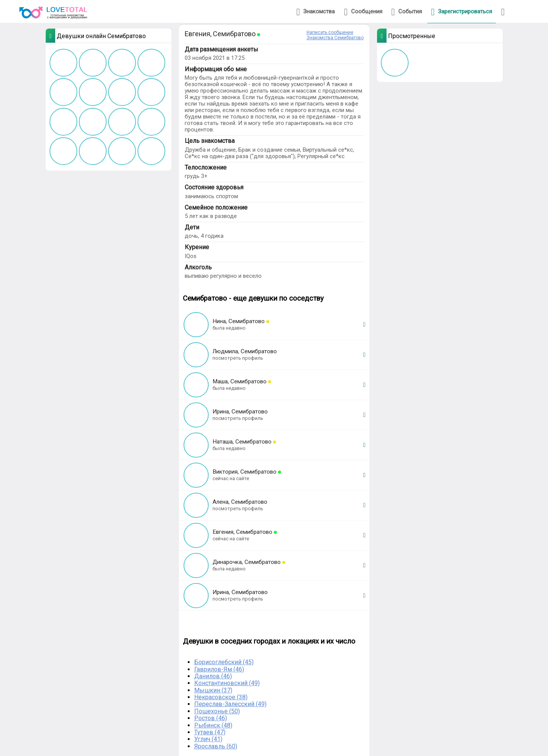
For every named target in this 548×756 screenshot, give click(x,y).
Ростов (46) (211, 718)
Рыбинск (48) (213, 725)
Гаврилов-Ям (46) (219, 669)
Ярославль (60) (216, 746)
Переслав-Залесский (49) (230, 704)
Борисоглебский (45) (224, 662)
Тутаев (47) (210, 732)
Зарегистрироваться (462, 12)
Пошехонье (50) (217, 711)
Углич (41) (208, 739)
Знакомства (316, 12)
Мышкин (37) (213, 690)
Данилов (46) (213, 676)
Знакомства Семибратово (335, 38)
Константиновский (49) (227, 683)
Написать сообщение (330, 32)
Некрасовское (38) (221, 697)
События (407, 12)
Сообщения (363, 12)
